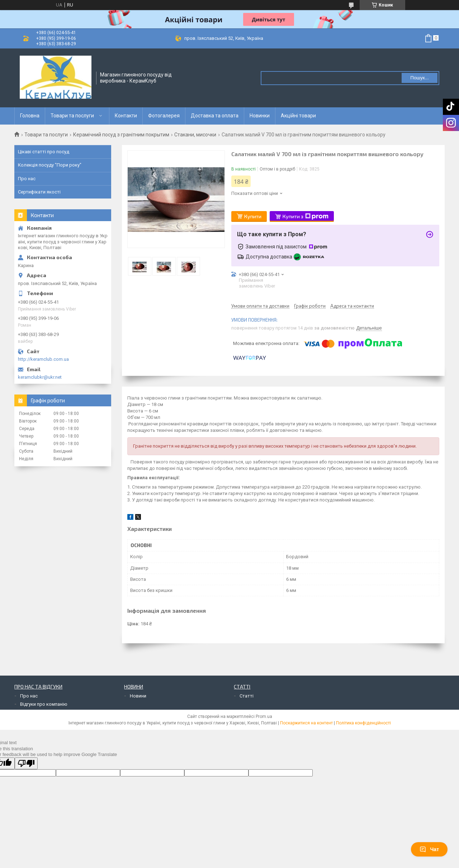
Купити (253, 216)
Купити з (306, 216)
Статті (247, 696)
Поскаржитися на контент (306, 723)
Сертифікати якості (39, 192)
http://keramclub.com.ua (43, 359)
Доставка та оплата (215, 116)
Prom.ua (264, 717)
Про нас (27, 179)
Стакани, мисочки (195, 135)
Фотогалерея (164, 116)
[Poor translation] (26, 763)
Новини (138, 696)
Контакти (126, 116)
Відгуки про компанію (44, 704)
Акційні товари (298, 116)
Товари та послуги (72, 116)
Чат (429, 849)
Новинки (260, 116)
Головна (30, 116)
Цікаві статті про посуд (44, 152)
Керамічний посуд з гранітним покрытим (121, 135)
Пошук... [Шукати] (419, 78)
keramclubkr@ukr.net (40, 377)
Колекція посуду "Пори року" (50, 165)
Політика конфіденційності (363, 723)
